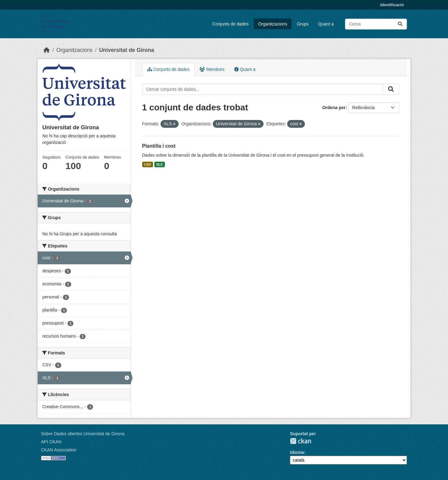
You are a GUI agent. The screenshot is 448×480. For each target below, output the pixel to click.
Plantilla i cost (159, 146)
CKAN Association (59, 450)
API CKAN (51, 442)
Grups (303, 24)
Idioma (297, 452)
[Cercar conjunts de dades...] (376, 24)
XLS (159, 164)
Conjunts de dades (230, 24)
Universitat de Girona (126, 50)
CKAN (301, 441)
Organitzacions (273, 24)
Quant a (326, 24)
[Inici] (47, 50)
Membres (212, 69)
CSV (147, 164)
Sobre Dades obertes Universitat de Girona (83, 434)
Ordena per (334, 108)
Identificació (392, 5)
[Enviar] (400, 24)
